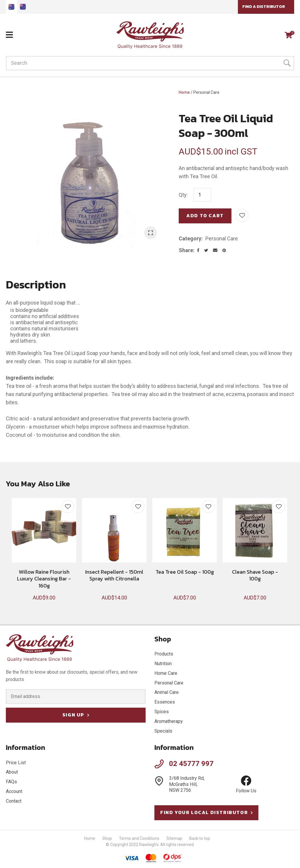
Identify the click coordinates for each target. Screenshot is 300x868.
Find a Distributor (264, 7)
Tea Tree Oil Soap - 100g (185, 572)
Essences (165, 702)
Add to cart (205, 215)
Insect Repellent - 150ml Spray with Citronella (114, 575)
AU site (12, 7)
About (12, 772)
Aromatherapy (169, 721)
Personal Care (206, 92)
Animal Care (167, 692)
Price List (16, 763)
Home (184, 92)
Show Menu (9, 35)
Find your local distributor (204, 812)
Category (190, 238)
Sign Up (73, 715)
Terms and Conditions (139, 838)
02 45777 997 (191, 764)
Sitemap (174, 838)
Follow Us (246, 784)
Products (164, 654)
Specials (163, 731)
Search (287, 63)
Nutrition (163, 664)
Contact (14, 801)
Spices (162, 712)
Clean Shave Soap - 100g (255, 575)
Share (186, 250)
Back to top (200, 838)
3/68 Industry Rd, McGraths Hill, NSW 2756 (187, 784)
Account (14, 791)
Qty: (183, 195)
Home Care (166, 673)
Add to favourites (68, 507)
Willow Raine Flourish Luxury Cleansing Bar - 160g (44, 579)
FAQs (11, 782)
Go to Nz (23, 7)
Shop (107, 838)
